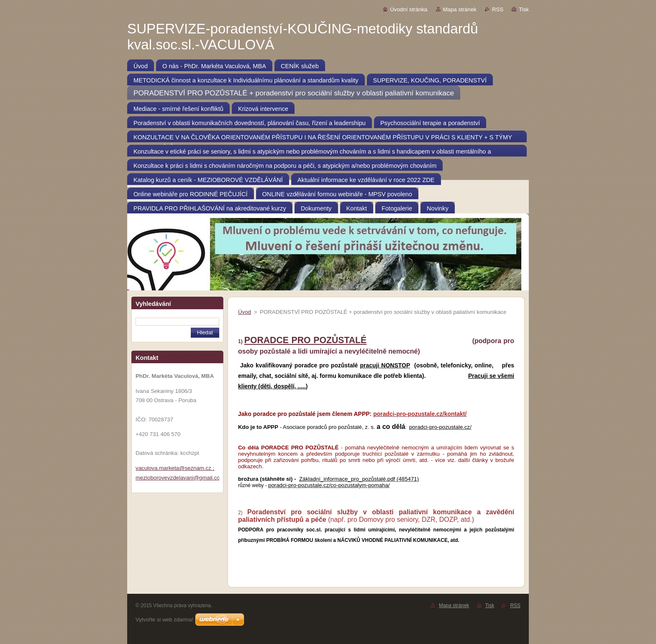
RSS (498, 9)
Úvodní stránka (409, 9)
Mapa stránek (460, 9)
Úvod (245, 312)
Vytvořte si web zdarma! (164, 620)
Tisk (524, 9)
